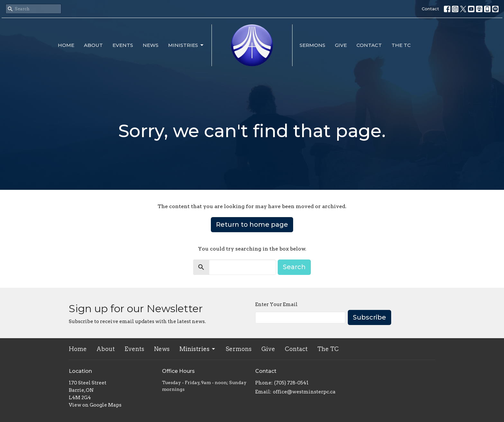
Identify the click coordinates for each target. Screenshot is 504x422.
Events (123, 45)
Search (294, 267)
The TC (401, 45)
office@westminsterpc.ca (304, 392)
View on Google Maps (95, 405)
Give (341, 45)
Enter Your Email (276, 304)
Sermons (312, 45)
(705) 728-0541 (291, 383)
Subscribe (369, 317)
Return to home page (252, 224)
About (93, 45)
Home (66, 45)
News (151, 45)
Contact (430, 9)
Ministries (186, 45)
